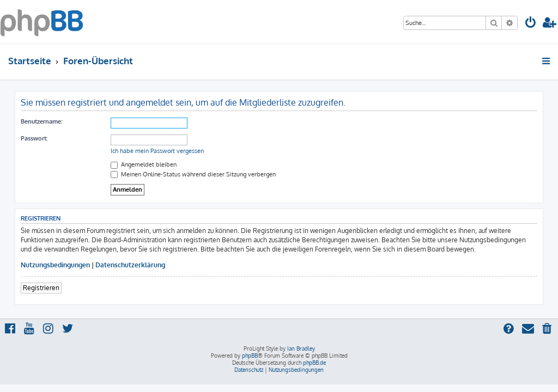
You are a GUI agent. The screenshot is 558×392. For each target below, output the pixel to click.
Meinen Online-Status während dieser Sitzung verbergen (193, 174)
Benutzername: (41, 121)
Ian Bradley (301, 348)
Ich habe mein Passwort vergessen (157, 151)
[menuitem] (531, 24)
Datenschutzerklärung (130, 265)
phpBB (250, 356)
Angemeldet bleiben (144, 164)
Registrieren (41, 288)
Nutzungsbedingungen (55, 265)
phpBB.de (314, 363)
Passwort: (34, 138)
